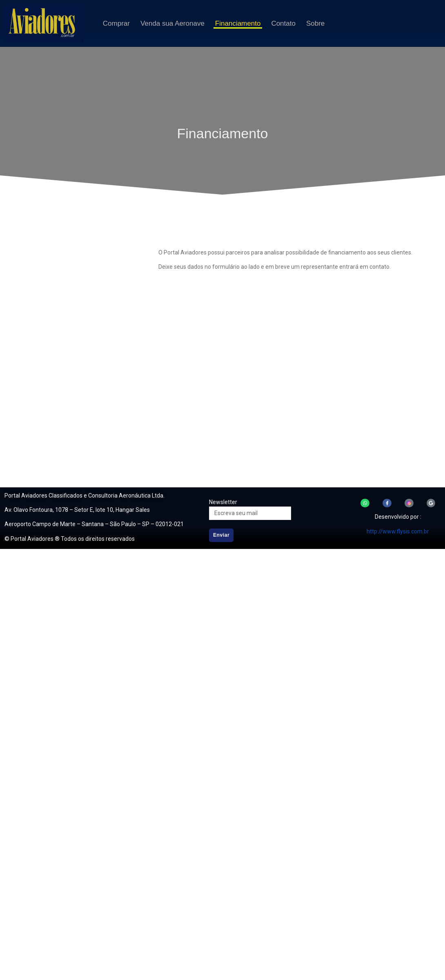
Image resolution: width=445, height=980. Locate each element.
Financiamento (238, 23)
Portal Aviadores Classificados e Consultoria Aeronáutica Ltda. (85, 496)
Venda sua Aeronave (172, 23)
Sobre (315, 23)
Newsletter (223, 502)
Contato (283, 23)
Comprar (116, 23)
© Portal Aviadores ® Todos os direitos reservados (70, 539)
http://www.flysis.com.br (398, 531)
